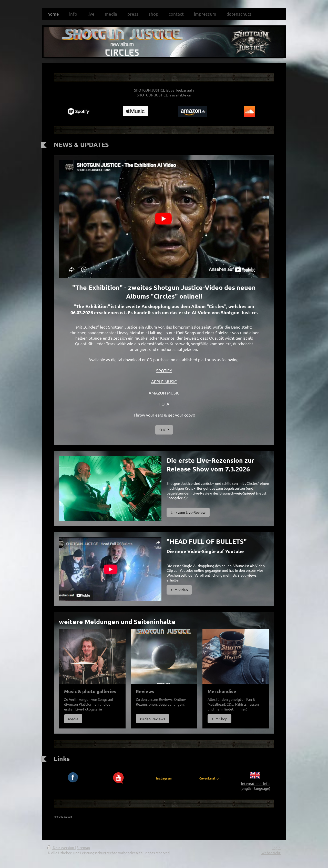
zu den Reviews (152, 719)
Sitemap (83, 847)
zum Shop (219, 719)
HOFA (164, 404)
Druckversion (61, 847)
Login (276, 847)
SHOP (164, 430)
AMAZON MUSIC (164, 393)
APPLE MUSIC (164, 381)
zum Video (179, 590)
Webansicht (271, 853)
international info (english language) (255, 786)
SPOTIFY (164, 370)
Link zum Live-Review (188, 512)
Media (73, 719)
